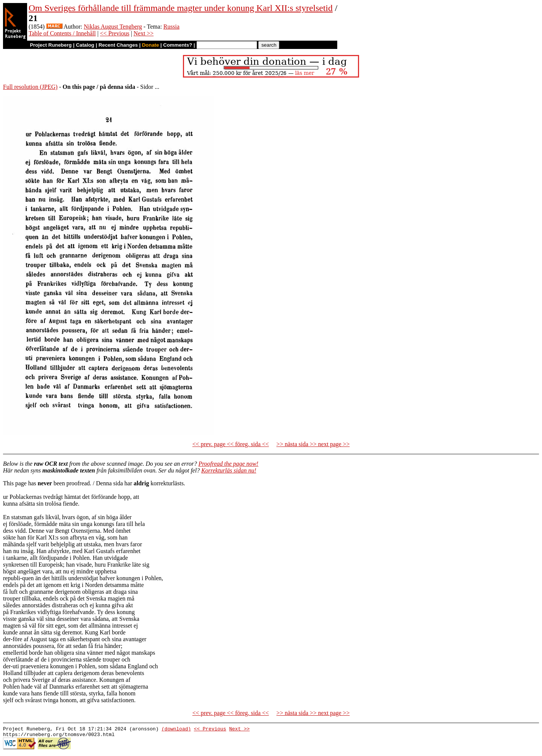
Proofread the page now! (228, 464)
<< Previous (115, 33)
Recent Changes (118, 45)
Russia (171, 27)
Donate (150, 45)
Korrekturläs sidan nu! (229, 470)
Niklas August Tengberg (113, 27)
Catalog (85, 45)
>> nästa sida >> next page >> (313, 444)
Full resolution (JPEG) (30, 87)
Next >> (144, 33)
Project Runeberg (51, 45)
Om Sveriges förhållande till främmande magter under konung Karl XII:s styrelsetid (181, 8)
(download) (176, 730)
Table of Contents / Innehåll (62, 33)
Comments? (178, 45)
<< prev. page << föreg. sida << (231, 444)
